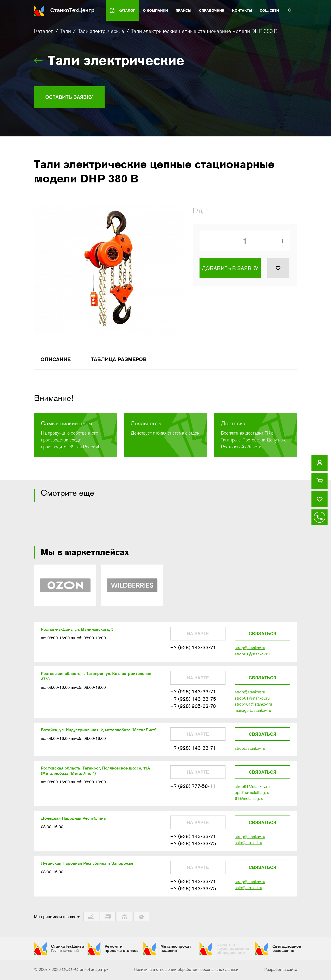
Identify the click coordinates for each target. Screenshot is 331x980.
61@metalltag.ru (249, 802)
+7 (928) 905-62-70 (193, 709)
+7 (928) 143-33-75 (193, 702)
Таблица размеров (122, 361)
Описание (57, 361)
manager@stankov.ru (253, 713)
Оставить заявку (71, 97)
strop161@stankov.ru (253, 707)
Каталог (44, 31)
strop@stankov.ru (250, 650)
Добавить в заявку (230, 269)
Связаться (263, 635)
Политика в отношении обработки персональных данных (186, 970)
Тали (66, 31)
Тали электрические (101, 31)
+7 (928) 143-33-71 (193, 650)
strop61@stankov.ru (252, 656)
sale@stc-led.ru (248, 847)
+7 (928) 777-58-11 (193, 790)
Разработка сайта (281, 970)
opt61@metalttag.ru (252, 796)
